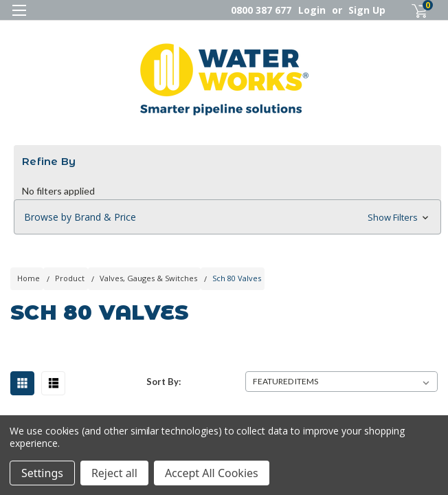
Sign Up (367, 10)
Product (70, 278)
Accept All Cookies (212, 473)
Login (312, 10)
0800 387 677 (261, 10)
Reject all (114, 473)
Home (29, 278)
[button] (227, 217)
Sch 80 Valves (237, 278)
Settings (42, 473)
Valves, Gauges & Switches (148, 278)
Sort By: (164, 382)
